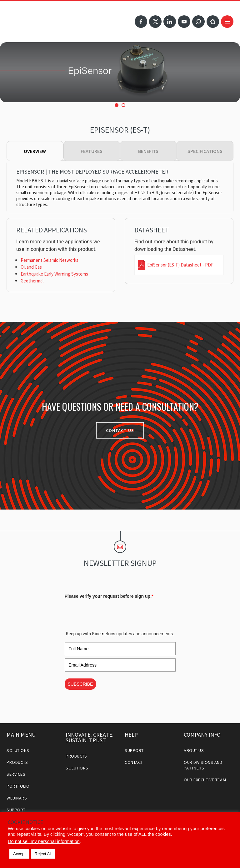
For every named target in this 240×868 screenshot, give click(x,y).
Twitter (155, 22)
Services (16, 774)
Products (17, 762)
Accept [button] (19, 854)
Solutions (18, 750)
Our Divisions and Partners (203, 765)
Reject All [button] (43, 854)
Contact (134, 762)
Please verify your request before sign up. (109, 596)
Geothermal (32, 281)
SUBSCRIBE (80, 684)
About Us (194, 750)
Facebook (141, 22)
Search (198, 22)
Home (213, 22)
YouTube (184, 22)
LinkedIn (170, 22)
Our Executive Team (205, 780)
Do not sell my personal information (44, 841)
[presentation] (112, 613)
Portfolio (18, 786)
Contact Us (120, 430)
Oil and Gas (31, 267)
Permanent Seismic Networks (50, 260)
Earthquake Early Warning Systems (54, 274)
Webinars (17, 798)
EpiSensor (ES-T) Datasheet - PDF (180, 265)
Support (16, 810)
